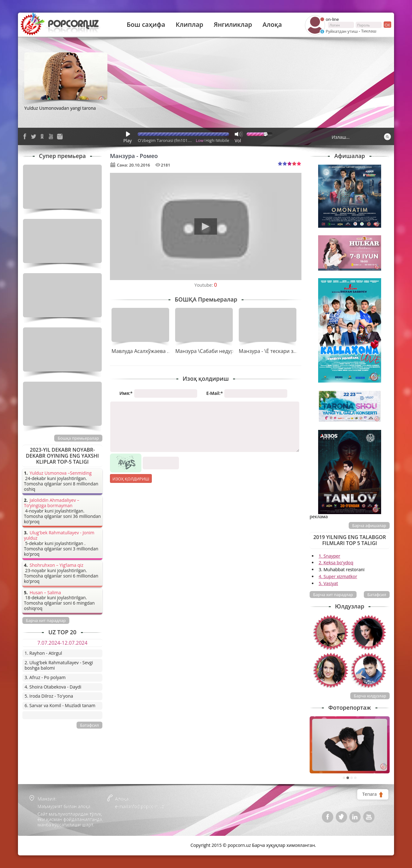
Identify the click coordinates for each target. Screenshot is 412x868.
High (210, 140)
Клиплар (190, 25)
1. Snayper (330, 556)
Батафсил (377, 595)
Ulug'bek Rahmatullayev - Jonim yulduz (59, 536)
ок (387, 25)
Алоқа (272, 25)
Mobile (223, 140)
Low (200, 140)
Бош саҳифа (146, 25)
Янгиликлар (233, 25)
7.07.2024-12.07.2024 (62, 643)
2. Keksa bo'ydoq (336, 563)
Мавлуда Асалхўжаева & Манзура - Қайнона (165, 351)
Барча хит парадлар (333, 595)
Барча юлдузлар (370, 696)
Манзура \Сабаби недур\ (205, 351)
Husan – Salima (45, 593)
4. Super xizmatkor (338, 576)
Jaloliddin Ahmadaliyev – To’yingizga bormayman (52, 503)
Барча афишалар (369, 525)
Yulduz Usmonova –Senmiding (61, 473)
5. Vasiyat (328, 583)
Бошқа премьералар (78, 438)
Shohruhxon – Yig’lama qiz (56, 565)
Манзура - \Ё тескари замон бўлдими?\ (286, 351)
